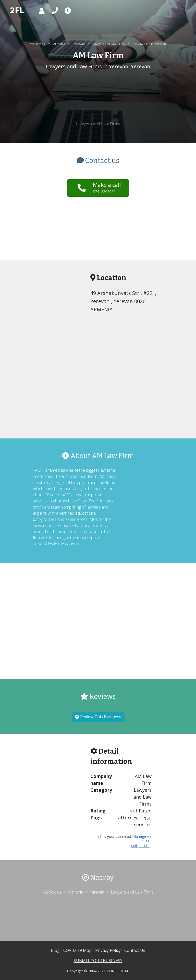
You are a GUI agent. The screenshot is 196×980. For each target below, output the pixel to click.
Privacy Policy (108, 950)
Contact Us (135, 950)
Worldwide (38, 44)
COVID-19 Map (78, 950)
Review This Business (98, 717)
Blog (56, 950)
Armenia (60, 44)
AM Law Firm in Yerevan (149, 44)
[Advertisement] (98, 96)
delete (144, 846)
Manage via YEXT (142, 839)
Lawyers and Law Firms (109, 44)
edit (135, 846)
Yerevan (79, 44)
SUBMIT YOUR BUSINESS (98, 961)
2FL (17, 10)
